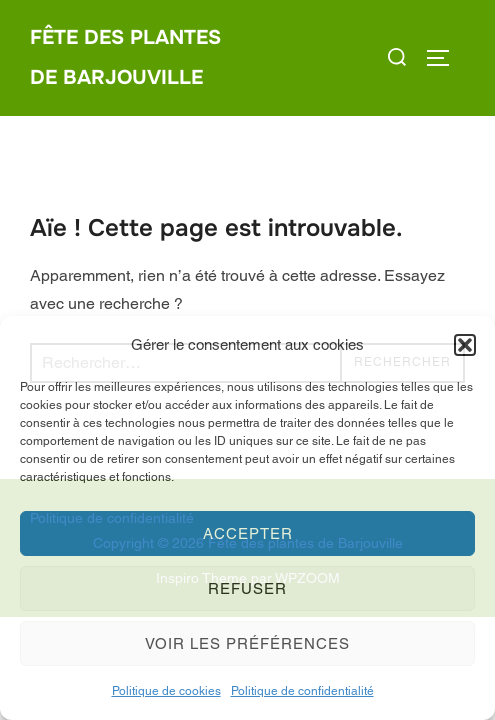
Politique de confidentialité (302, 691)
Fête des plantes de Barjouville (125, 57)
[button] (465, 345)
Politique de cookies (166, 691)
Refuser (247, 588)
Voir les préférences (247, 643)
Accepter (248, 533)
